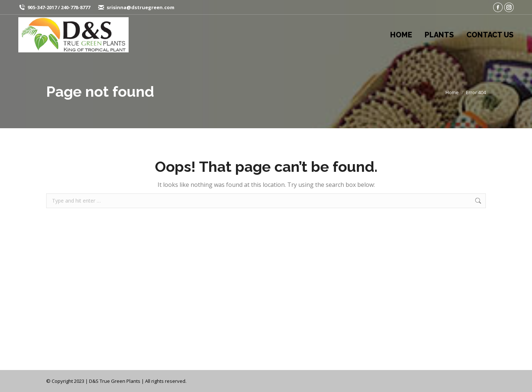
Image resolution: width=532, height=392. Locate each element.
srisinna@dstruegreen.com (141, 7)
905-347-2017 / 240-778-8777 (59, 7)
